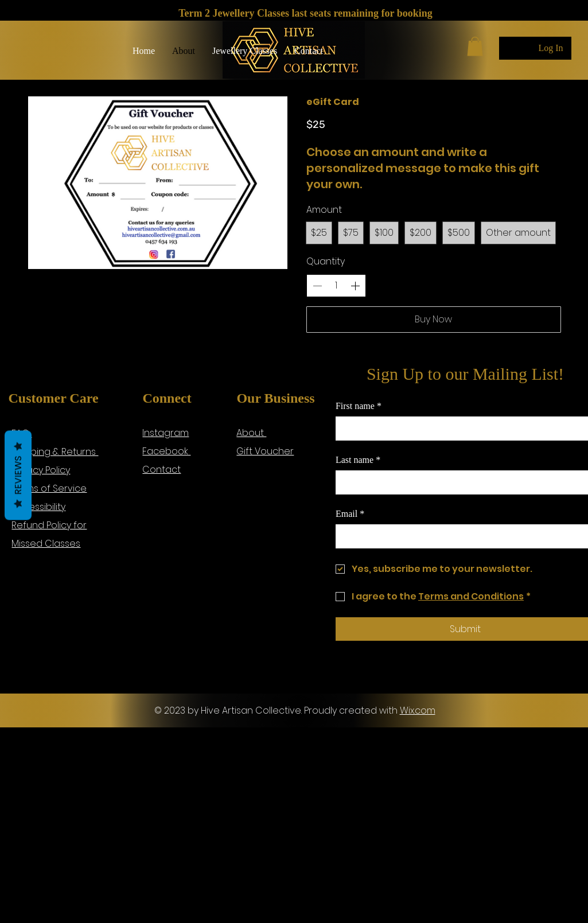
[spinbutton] (336, 286)
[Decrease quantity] (317, 286)
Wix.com (418, 710)
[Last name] (462, 482)
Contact (161, 470)
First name (359, 406)
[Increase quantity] (355, 286)
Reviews (18, 475)
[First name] (462, 429)
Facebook (166, 451)
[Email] (462, 536)
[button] (245, 51)
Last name (358, 460)
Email (350, 514)
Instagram (166, 433)
